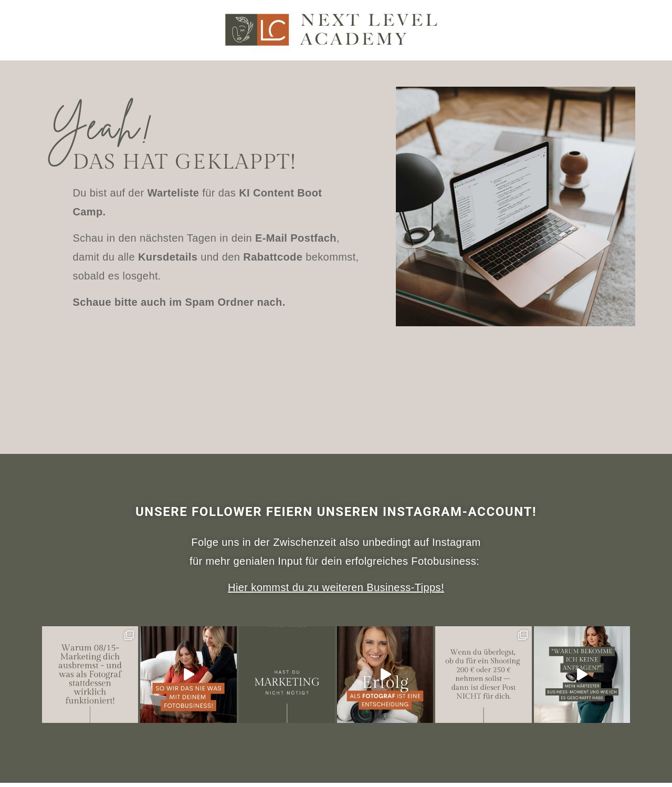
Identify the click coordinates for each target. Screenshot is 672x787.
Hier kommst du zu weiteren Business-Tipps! (336, 587)
